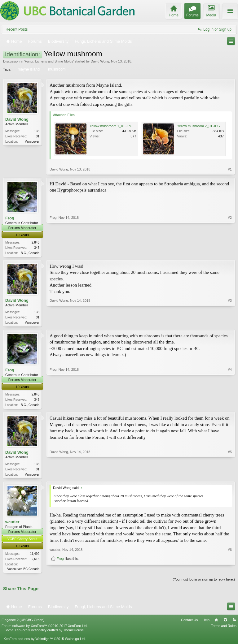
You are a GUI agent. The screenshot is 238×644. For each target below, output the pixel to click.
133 (37, 131)
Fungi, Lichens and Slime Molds (49, 61)
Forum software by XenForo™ (45, 629)
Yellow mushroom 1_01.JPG (111, 126)
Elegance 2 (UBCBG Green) (23, 623)
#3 (230, 322)
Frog (10, 218)
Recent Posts (17, 29)
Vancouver (32, 142)
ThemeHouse (73, 633)
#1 (230, 169)
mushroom (56, 69)
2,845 (35, 242)
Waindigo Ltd (75, 642)
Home (216, 623)
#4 (230, 405)
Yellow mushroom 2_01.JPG (199, 126)
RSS (234, 623)
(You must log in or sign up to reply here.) (204, 582)
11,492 (35, 556)
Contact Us (189, 623)
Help (206, 623)
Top (225, 623)
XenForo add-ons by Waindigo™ (28, 642)
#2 (230, 252)
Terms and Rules (224, 629)
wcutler (12, 524)
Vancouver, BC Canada (23, 571)
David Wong (100, 61)
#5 (230, 476)
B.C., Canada (30, 253)
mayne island (28, 69)
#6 (230, 560)
